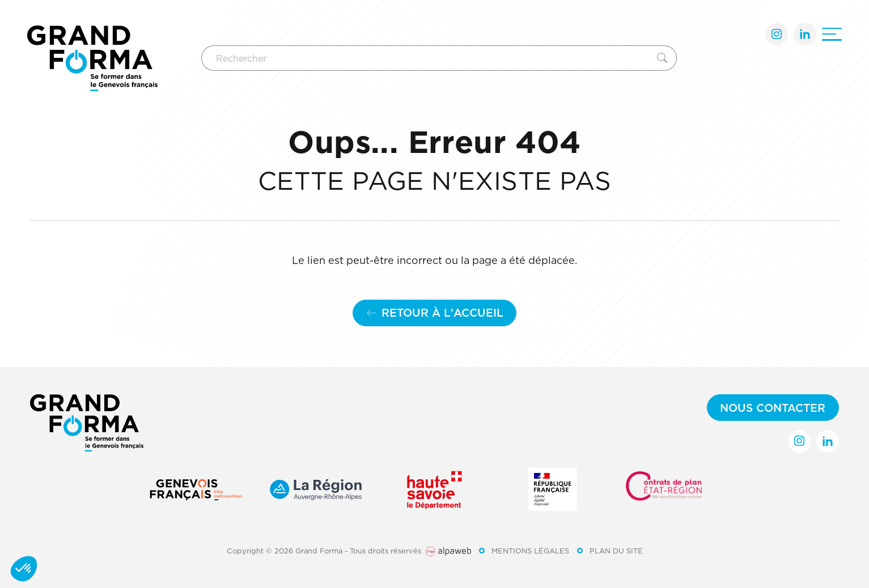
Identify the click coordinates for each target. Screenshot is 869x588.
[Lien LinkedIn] (805, 34)
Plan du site (616, 551)
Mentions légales (530, 551)
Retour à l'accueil (435, 312)
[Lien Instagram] (777, 34)
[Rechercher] (427, 58)
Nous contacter (773, 408)
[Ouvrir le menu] (832, 34)
